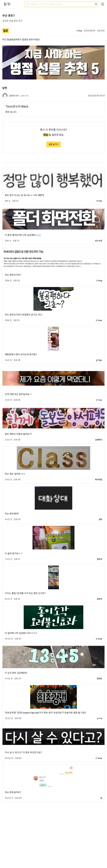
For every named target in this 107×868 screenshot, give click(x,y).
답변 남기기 (53, 144)
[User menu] (103, 4)
